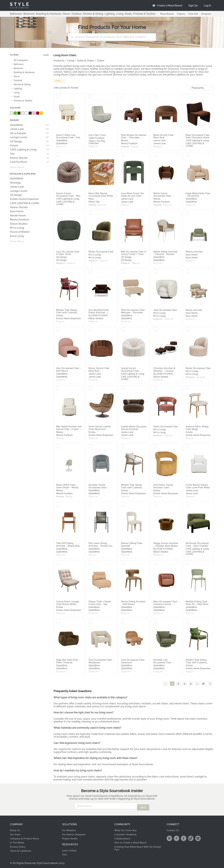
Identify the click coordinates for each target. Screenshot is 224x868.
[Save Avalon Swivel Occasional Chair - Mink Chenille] (58, 155)
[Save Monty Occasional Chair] (90, 213)
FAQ (65, 853)
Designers (206, 14)
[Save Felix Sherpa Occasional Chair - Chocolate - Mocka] (123, 97)
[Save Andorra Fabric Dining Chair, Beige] (188, 388)
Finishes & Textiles (122, 14)
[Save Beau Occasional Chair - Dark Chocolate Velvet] (188, 97)
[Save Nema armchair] (188, 272)
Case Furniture (29, 162)
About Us (16, 829)
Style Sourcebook (142, 764)
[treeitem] (29, 60)
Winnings (15, 183)
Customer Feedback (127, 833)
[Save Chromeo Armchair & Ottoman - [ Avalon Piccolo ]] (155, 330)
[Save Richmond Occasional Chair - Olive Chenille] (188, 505)
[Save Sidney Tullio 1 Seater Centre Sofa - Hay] (90, 563)
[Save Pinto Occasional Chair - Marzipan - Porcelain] (123, 272)
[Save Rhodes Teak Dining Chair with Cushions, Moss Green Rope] (188, 622)
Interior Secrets (29, 158)
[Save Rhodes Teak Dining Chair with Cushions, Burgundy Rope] (58, 272)
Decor (57, 14)
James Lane (29, 129)
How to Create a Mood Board (132, 841)
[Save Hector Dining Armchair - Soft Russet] (123, 563)
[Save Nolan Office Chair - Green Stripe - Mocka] (58, 447)
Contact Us (174, 829)
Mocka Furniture (20, 220)
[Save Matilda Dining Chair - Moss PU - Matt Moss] (188, 563)
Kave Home (17, 211)
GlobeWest (29, 125)
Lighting (93, 14)
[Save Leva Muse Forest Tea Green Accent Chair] (123, 155)
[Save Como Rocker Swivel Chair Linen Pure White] (188, 447)
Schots (29, 146)
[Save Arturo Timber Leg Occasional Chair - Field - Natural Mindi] (58, 97)
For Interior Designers (76, 833)
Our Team (16, 833)
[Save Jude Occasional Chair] (155, 272)
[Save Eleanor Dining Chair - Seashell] (123, 505)
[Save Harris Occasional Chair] (155, 388)
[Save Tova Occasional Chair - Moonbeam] (90, 622)
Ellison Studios (19, 224)
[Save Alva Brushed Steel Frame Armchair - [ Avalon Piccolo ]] (90, 272)
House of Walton (20, 232)
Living (101, 14)
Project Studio (71, 837)
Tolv (29, 154)
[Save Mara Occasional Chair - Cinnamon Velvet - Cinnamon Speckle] (155, 563)
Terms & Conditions (22, 849)
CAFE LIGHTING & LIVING (25, 203)
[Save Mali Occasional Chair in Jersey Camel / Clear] (123, 213)
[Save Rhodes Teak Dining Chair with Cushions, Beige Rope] (123, 447)
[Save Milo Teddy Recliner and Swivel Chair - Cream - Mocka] (58, 388)
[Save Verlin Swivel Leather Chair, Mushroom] (90, 388)
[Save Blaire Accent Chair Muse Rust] (155, 97)
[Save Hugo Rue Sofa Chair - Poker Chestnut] (58, 622)
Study (109, 14)
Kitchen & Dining (79, 14)
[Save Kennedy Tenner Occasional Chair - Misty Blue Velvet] (90, 447)
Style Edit (192, 14)
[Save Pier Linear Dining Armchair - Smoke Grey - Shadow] (90, 505)
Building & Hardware (42, 14)
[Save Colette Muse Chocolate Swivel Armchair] (123, 388)
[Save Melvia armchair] (188, 213)
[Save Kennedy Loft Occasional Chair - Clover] (155, 622)
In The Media (18, 841)
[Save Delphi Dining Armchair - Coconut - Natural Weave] (155, 213)
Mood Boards (165, 14)
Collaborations (124, 837)
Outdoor (66, 14)
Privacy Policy (19, 845)
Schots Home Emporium (24, 199)
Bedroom (26, 14)
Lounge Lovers (29, 137)
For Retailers (70, 829)
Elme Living (17, 236)
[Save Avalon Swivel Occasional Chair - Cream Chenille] (123, 330)
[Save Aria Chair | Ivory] (90, 97)
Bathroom (15, 14)
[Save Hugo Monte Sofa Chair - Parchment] (188, 155)
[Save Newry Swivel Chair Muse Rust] (90, 330)
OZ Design (29, 142)
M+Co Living (17, 228)
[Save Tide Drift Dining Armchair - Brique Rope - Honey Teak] (58, 505)
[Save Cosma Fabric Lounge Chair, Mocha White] (58, 563)
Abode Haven (18, 216)
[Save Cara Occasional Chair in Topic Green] (58, 213)
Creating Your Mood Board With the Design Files (136, 847)
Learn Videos (70, 849)
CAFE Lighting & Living (29, 150)
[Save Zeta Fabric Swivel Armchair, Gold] (155, 447)
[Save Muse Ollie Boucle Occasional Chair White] (90, 155)
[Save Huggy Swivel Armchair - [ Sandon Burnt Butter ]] (155, 505)
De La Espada (29, 133)
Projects (179, 14)
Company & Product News (26, 837)
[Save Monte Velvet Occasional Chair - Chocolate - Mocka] (155, 155)
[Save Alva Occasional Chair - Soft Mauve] (58, 330)
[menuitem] (207, 5)
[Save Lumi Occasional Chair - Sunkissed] (123, 622)
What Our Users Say (127, 829)
